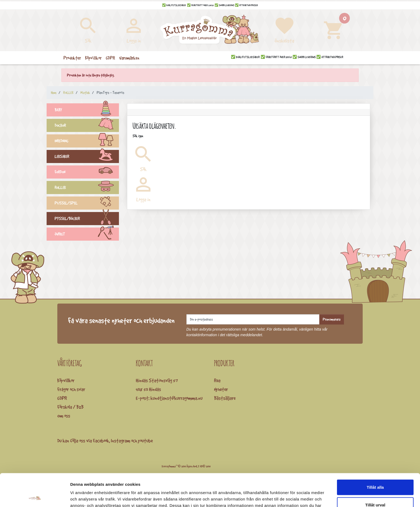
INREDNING (87, 142)
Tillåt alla (375, 454)
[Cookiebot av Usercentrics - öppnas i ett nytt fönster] (35, 497)
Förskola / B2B (70, 407)
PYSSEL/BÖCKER (87, 219)
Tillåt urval (375, 472)
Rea (217, 380)
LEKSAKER (87, 157)
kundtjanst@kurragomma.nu (177, 398)
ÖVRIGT (87, 235)
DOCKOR (87, 126)
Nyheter (221, 389)
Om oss (64, 416)
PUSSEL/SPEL (87, 204)
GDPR (62, 398)
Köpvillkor (66, 380)
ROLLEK (87, 188)
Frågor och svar (71, 389)
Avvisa (375, 489)
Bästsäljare (225, 398)
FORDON (87, 173)
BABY (87, 111)
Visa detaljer (291, 496)
